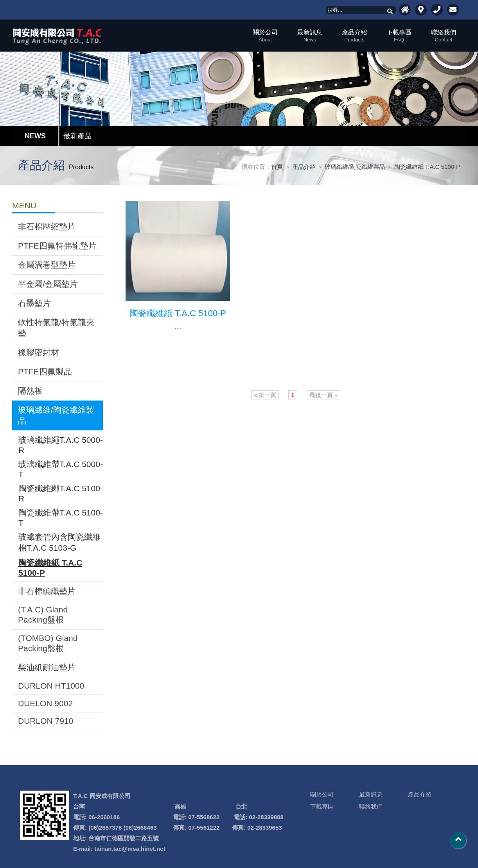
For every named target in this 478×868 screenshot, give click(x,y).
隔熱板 (30, 391)
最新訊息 (310, 36)
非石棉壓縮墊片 (47, 226)
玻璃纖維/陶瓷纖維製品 (355, 167)
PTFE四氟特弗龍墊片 (57, 246)
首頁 (277, 167)
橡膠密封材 (39, 352)
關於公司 (265, 36)
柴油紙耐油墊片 (47, 667)
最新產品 (77, 136)
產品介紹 (354, 36)
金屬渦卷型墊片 (47, 265)
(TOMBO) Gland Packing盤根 (48, 643)
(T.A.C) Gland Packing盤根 (43, 615)
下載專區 (399, 36)
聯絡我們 (444, 36)
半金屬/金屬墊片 (48, 284)
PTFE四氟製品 (45, 371)
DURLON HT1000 (51, 686)
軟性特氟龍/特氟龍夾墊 (56, 328)
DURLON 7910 (46, 721)
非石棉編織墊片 (47, 591)
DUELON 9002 (45, 703)
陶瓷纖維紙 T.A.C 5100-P (427, 167)
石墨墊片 (34, 303)
